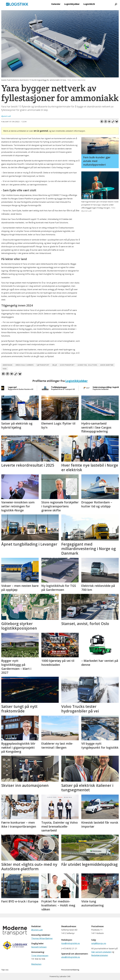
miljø (55, 365)
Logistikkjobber (72, 4)
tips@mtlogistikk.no (71, 943)
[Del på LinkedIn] (105, 122)
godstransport (67, 365)
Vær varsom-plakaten (101, 952)
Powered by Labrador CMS (60, 976)
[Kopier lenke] (113, 122)
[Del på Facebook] (102, 122)
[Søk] (116, 4)
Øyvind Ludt (37, 930)
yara (5, 369)
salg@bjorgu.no (99, 943)
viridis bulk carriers (25, 365)
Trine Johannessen (40, 955)
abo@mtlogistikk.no (71, 957)
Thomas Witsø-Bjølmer (42, 938)
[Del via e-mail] (109, 122)
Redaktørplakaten (100, 955)
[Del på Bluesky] (117, 122)
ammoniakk (8, 365)
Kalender (56, 4)
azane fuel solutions (87, 365)
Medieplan (36, 964)
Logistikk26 (89, 4)
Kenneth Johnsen (39, 947)
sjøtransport (43, 365)
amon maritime (107, 365)
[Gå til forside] (17, 4)
